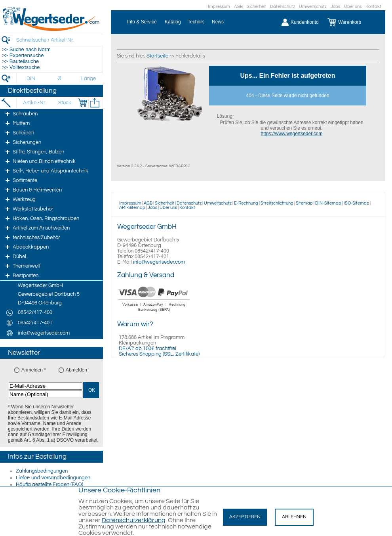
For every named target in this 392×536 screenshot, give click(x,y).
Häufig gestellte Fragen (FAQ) (49, 484)
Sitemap (304, 203)
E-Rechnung (246, 203)
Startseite (157, 56)
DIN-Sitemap (328, 203)
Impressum (219, 7)
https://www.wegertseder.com (291, 134)
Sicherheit (256, 7)
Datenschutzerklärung (134, 520)
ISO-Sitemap (357, 203)
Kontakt (373, 7)
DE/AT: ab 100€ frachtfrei (147, 348)
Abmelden (76, 370)
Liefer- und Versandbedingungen (53, 478)
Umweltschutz (313, 7)
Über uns (353, 7)
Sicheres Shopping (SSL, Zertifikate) (159, 354)
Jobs (335, 7)
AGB (238, 7)
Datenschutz (283, 7)
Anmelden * (34, 370)
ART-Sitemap (132, 208)
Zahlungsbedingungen (42, 471)
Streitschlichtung (277, 203)
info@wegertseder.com (159, 262)
